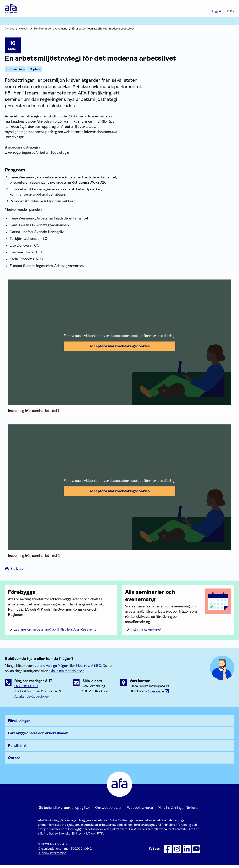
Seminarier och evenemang (50, 29)
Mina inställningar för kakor (179, 811)
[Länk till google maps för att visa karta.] (159, 694)
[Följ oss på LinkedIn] (187, 852)
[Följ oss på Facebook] (168, 852)
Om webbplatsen (109, 811)
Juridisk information (52, 856)
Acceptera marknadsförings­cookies (119, 346)
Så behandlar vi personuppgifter (65, 811)
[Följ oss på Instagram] (177, 852)
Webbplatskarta (140, 811)
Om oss (9, 29)
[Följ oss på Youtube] (196, 852)
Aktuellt (24, 29)
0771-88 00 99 (26, 689)
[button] (119, 342)
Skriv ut (14, 569)
